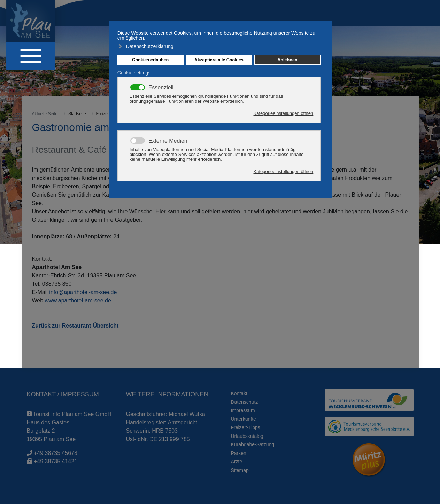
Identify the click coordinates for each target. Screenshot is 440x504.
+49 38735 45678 (56, 453)
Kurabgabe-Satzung (253, 444)
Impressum (243, 410)
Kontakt (239, 393)
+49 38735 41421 (56, 461)
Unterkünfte (244, 419)
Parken (239, 453)
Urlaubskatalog (247, 436)
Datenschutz (245, 402)
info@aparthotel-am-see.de (83, 292)
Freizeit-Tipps (246, 427)
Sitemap (240, 470)
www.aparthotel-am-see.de (78, 301)
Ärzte (237, 462)
